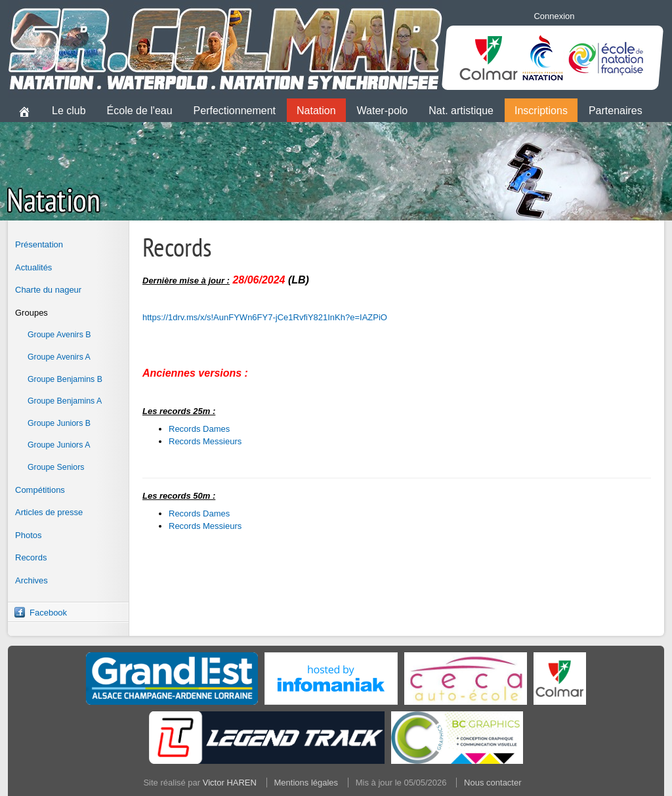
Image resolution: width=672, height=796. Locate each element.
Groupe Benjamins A (65, 401)
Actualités (33, 267)
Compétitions (40, 490)
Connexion (554, 16)
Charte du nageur (48, 290)
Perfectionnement (235, 111)
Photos (28, 535)
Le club (69, 111)
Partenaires (616, 111)
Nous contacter (493, 783)
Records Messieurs (205, 441)
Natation (316, 111)
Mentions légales (306, 783)
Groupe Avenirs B (59, 335)
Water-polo (383, 111)
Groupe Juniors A (59, 445)
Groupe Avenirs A (59, 357)
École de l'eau (140, 111)
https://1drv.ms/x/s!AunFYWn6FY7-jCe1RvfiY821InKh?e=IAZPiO (265, 317)
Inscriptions (541, 111)
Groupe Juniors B (59, 423)
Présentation (39, 244)
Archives (31, 580)
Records (31, 557)
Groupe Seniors (56, 467)
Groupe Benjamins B (65, 379)
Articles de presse (49, 512)
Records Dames (199, 429)
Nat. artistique (461, 111)
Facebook (48, 613)
